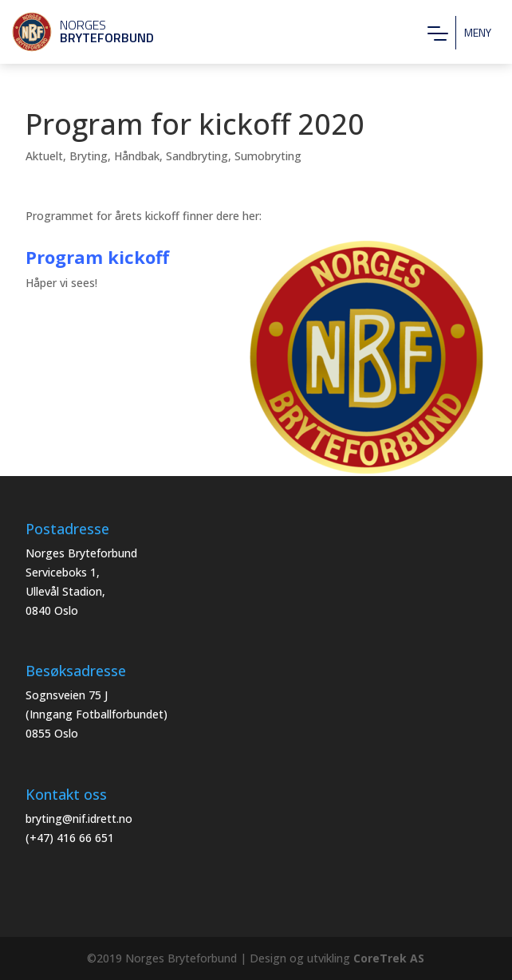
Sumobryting (268, 156)
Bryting (89, 156)
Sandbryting (197, 156)
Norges (76, 31)
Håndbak (137, 156)
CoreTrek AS (389, 958)
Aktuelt (44, 156)
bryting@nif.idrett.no (79, 819)
